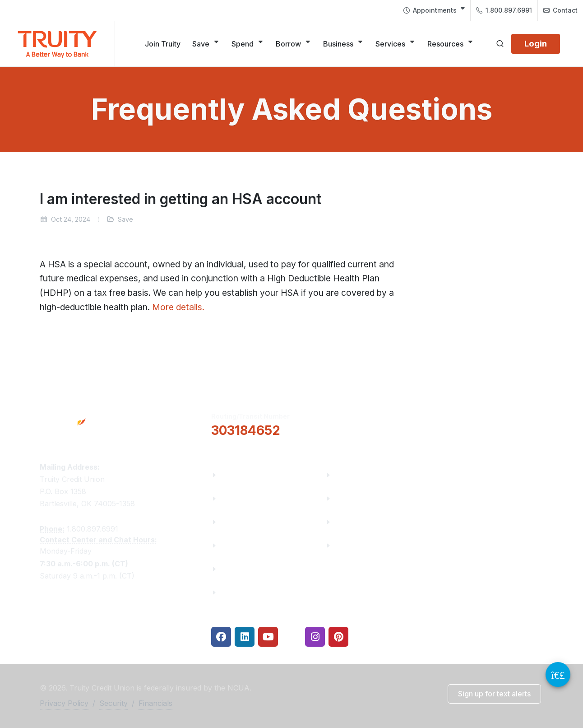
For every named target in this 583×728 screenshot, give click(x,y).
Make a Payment (364, 498)
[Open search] (500, 44)
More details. (178, 307)
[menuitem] (434, 10)
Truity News (242, 498)
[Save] (206, 44)
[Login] (536, 44)
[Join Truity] (163, 44)
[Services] (396, 44)
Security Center (362, 545)
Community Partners (257, 545)
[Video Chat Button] (558, 674)
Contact (560, 10)
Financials (238, 592)
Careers (234, 522)
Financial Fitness (365, 475)
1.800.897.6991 (504, 10)
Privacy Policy (64, 703)
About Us (237, 475)
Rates (345, 522)
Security (113, 703)
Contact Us (240, 569)
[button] (371, 424)
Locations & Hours (483, 423)
